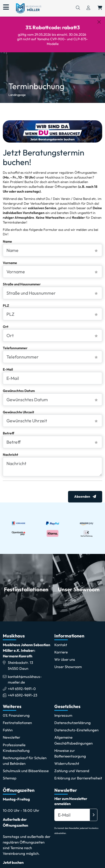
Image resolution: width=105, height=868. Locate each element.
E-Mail (8, 365)
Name (7, 237)
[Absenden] (94, 810)
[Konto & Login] (88, 8)
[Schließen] (99, 22)
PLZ (6, 301)
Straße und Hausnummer (22, 279)
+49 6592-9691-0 (22, 684)
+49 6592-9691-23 (23, 690)
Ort (6, 322)
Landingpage (17, 90)
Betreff (9, 428)
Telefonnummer (15, 343)
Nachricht (11, 450)
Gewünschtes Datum (19, 386)
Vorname (10, 258)
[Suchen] (78, 8)
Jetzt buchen (13, 858)
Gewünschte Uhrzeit (18, 407)
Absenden (82, 492)
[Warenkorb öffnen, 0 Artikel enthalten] (100, 8)
